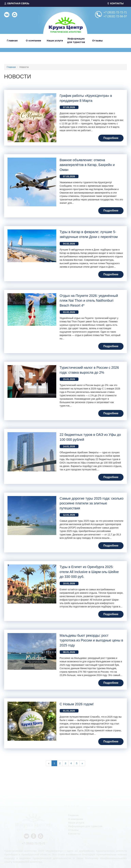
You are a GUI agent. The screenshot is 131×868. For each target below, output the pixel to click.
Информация (76, 41)
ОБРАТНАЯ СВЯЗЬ (17, 3)
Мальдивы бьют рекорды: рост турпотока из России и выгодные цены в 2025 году (91, 640)
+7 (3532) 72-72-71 (115, 12)
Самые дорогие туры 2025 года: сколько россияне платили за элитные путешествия (92, 503)
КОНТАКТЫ (115, 3)
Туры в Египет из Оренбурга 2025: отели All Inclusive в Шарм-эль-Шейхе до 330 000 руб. (89, 572)
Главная (12, 41)
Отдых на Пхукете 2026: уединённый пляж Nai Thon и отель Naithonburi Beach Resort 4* (89, 301)
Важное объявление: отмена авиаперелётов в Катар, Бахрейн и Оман (87, 165)
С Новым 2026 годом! (77, 704)
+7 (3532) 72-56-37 (115, 16)
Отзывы (97, 41)
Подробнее (111, 138)
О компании (33, 41)
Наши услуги (55, 41)
